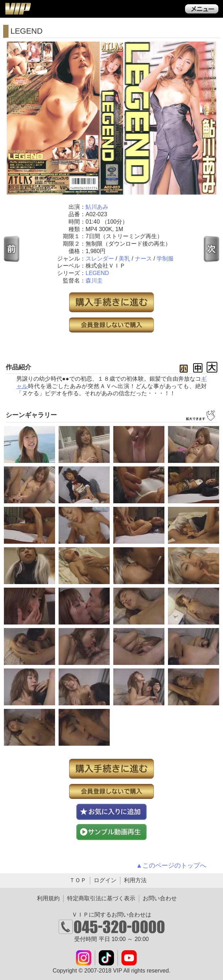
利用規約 (48, 898)
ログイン (105, 880)
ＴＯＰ (78, 880)
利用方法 (135, 880)
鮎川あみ (97, 207)
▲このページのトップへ (171, 866)
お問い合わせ (160, 898)
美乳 (124, 259)
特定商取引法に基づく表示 (101, 898)
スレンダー (100, 259)
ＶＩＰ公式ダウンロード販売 (18, 9)
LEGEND (97, 273)
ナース (143, 259)
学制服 (165, 259)
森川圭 (94, 281)
